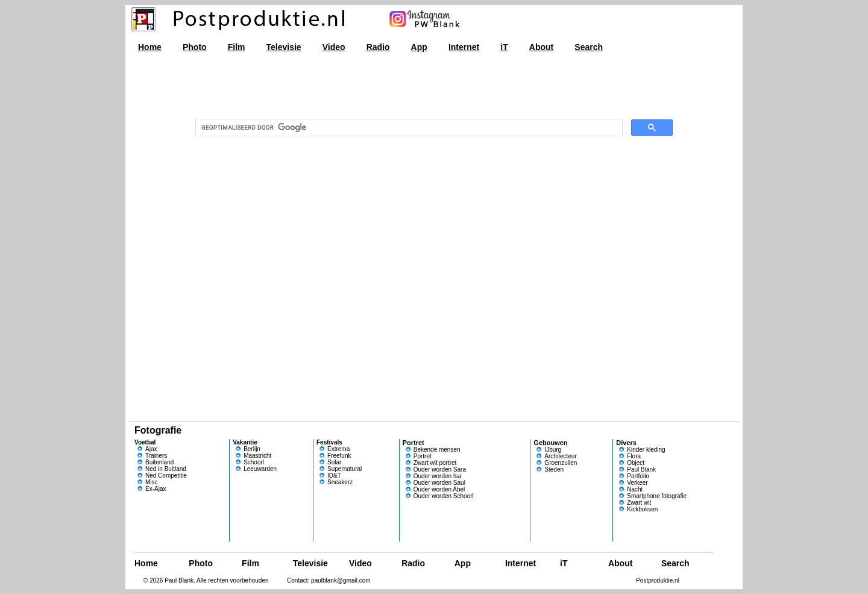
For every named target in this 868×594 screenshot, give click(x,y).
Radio (378, 47)
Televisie (284, 47)
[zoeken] (408, 128)
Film (237, 47)
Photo (195, 47)
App (419, 47)
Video (334, 47)
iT (504, 47)
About (541, 47)
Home (150, 47)
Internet (464, 47)
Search (589, 47)
